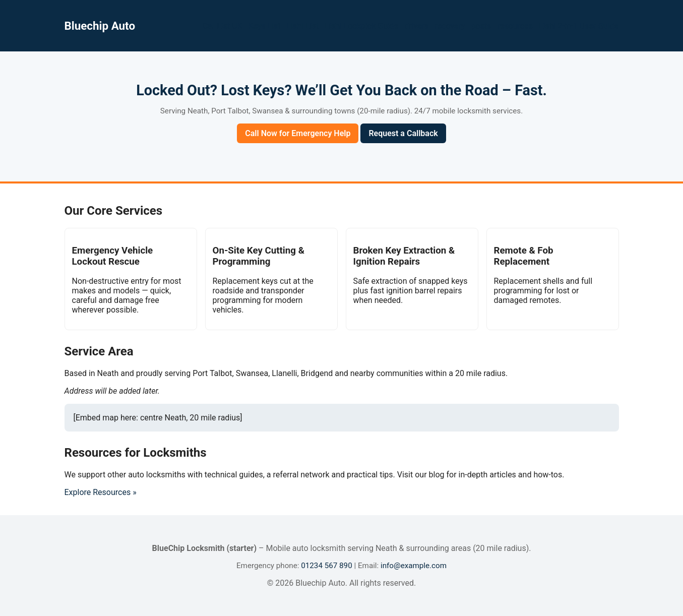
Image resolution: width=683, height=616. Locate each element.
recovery (450, 26)
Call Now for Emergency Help (298, 133)
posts (481, 26)
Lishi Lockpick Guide (361, 26)
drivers (416, 26)
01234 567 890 (326, 566)
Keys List (265, 26)
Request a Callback (403, 133)
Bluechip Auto (100, 26)
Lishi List (303, 26)
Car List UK (223, 26)
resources (515, 26)
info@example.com (414, 566)
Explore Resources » (101, 492)
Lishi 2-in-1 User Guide (579, 26)
